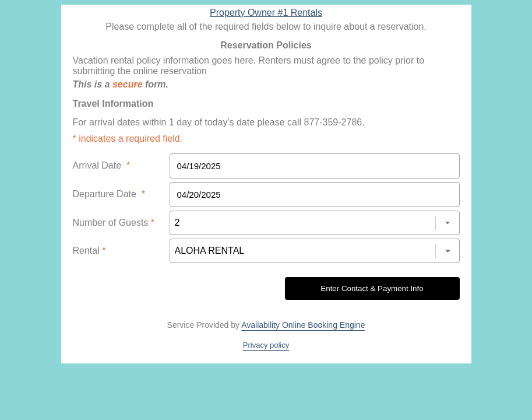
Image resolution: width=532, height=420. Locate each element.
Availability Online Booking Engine (303, 325)
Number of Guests (114, 223)
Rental (89, 251)
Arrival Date (102, 165)
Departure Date (109, 194)
